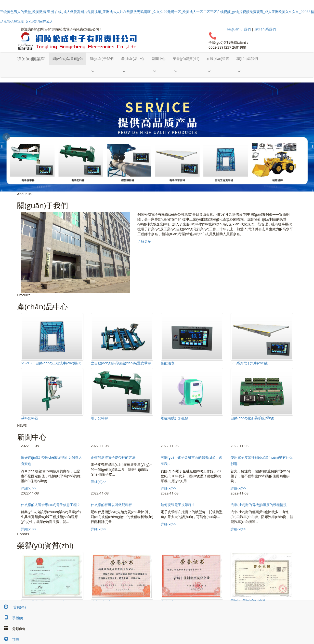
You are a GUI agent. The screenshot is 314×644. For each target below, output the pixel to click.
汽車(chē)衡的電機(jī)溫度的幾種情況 (259, 505)
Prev (6, 137)
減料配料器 (29, 418)
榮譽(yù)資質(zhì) (186, 59)
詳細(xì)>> (29, 488)
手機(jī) (11, 618)
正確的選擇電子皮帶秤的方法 (113, 457)
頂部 (10, 639)
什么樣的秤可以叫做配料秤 (111, 505)
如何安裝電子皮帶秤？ (178, 505)
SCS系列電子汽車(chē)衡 (249, 363)
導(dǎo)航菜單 (31, 59)
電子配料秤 (99, 418)
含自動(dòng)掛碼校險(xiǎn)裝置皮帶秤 (121, 363)
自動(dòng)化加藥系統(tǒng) (252, 418)
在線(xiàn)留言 (218, 59)
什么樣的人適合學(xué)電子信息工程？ (51, 505)
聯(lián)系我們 (265, 29)
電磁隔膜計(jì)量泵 (175, 418)
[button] (102, 71)
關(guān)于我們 (239, 29)
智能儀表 (168, 363)
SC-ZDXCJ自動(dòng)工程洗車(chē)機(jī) (51, 363)
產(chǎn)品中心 (133, 59)
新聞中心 (159, 59)
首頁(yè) (13, 607)
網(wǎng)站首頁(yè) (67, 59)
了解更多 (144, 241)
